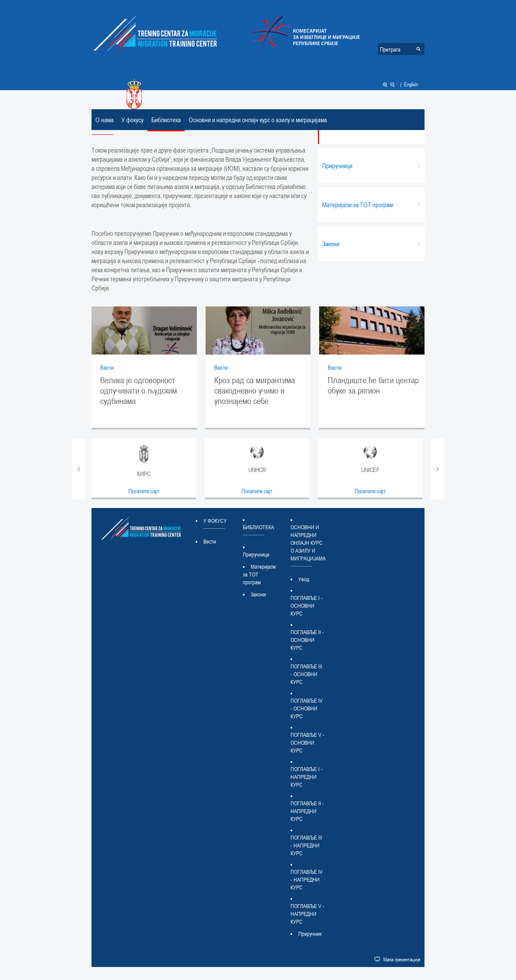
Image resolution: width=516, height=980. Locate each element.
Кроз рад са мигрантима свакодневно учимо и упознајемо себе (255, 391)
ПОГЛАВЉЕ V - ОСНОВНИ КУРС (307, 742)
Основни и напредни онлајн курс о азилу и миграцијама (258, 120)
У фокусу (132, 120)
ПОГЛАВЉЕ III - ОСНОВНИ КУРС (306, 674)
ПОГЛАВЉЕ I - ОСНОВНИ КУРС (307, 606)
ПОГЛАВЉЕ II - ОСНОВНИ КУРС (307, 640)
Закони (258, 594)
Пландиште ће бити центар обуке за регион (373, 385)
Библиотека (166, 120)
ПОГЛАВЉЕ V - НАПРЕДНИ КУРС (307, 914)
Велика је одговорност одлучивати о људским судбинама (139, 391)
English (411, 84)
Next (438, 469)
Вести (107, 367)
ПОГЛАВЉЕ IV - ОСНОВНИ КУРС (307, 708)
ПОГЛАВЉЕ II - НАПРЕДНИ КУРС (307, 811)
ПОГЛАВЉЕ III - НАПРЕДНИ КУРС (306, 845)
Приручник (310, 934)
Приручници (256, 554)
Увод (304, 579)
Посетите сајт (144, 491)
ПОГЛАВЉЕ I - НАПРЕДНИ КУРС (307, 777)
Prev (78, 469)
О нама (105, 120)
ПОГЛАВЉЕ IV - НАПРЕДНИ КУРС (307, 879)
